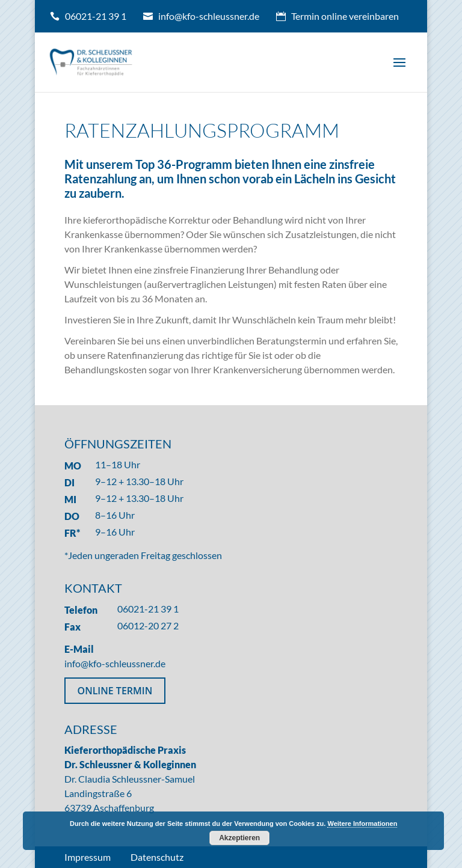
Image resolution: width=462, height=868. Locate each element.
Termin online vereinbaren (345, 16)
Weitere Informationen (362, 824)
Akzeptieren (239, 838)
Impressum (88, 857)
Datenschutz (157, 857)
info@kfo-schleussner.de (209, 16)
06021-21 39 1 (96, 16)
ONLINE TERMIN (115, 691)
